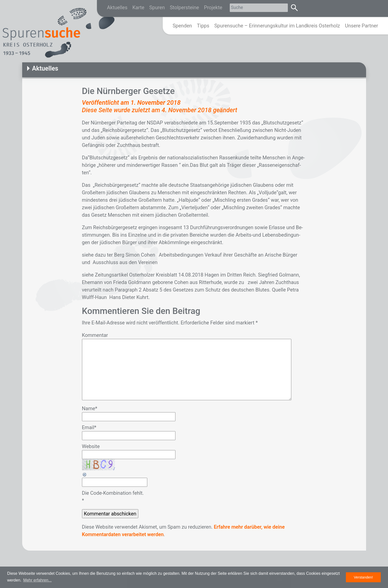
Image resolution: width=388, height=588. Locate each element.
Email (89, 427)
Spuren (157, 7)
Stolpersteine (184, 7)
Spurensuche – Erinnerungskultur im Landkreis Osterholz (277, 26)
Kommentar (95, 335)
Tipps (203, 26)
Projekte (213, 7)
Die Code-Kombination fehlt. (113, 493)
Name (90, 408)
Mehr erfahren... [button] (37, 580)
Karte (138, 7)
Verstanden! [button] (363, 577)
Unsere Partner (361, 26)
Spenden (182, 26)
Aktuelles (117, 7)
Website (91, 446)
